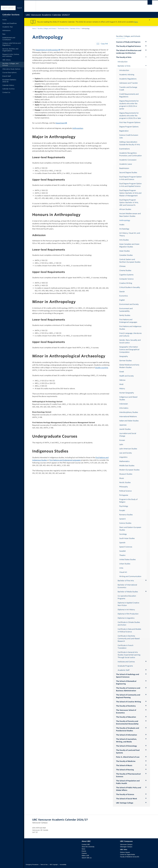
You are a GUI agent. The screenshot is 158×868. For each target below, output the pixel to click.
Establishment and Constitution (9, 39)
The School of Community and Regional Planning (128, 696)
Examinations (124, 149)
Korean (122, 440)
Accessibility (63, 865)
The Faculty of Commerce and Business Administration (128, 689)
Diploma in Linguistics (126, 618)
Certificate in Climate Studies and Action (129, 624)
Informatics (124, 408)
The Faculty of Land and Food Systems (128, 751)
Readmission (124, 168)
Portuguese (124, 495)
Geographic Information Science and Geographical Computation (129, 350)
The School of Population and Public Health (128, 782)
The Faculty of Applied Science (128, 46)
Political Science (125, 491)
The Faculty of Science (125, 794)
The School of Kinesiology (126, 746)
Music (122, 478)
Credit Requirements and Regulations (129, 95)
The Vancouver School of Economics (126, 711)
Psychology (124, 506)
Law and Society (126, 453)
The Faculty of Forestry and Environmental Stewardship (127, 723)
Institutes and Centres (126, 662)
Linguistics (123, 457)
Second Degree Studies (128, 173)
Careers (84, 853)
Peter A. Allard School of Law (128, 757)
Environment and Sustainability (126, 310)
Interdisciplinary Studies (129, 412)
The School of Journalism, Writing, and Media (126, 740)
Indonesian (124, 404)
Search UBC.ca (87, 858)
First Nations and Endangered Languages (65, 460)
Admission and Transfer (129, 83)
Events (84, 851)
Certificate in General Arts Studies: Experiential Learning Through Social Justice (129, 655)
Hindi (121, 384)
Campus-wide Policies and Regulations (12, 44)
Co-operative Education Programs (127, 597)
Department (60, 123)
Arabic (122, 225)
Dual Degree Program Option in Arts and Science (130, 178)
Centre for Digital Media (128, 855)
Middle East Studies (127, 466)
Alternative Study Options (11, 69)
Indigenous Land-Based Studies (128, 398)
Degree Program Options (129, 127)
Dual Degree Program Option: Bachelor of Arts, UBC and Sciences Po (129, 202)
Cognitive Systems (126, 275)
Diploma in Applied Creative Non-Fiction (128, 604)
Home (34, 29)
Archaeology (124, 229)
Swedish (123, 551)
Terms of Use (44, 865)
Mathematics (124, 461)
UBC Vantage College (125, 803)
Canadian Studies (126, 255)
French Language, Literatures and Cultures (130, 335)
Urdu (121, 568)
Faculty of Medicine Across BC (130, 857)
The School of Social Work (127, 799)
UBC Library (6, 60)
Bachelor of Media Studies (128, 592)
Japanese (123, 425)
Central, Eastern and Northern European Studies (130, 261)
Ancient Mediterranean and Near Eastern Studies (130, 215)
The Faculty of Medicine (126, 761)
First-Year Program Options (130, 122)
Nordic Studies (125, 482)
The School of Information (127, 735)
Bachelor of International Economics (127, 586)
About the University (88, 847)
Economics (124, 296)
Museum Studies (126, 474)
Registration (124, 131)
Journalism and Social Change (128, 435)
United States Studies (127, 560)
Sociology (123, 534)
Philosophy (124, 487)
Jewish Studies (125, 429)
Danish (122, 292)
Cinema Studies (125, 270)
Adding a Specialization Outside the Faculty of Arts (130, 143)
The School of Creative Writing (129, 702)
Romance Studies (126, 515)
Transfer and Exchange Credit (128, 89)
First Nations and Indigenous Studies (130, 328)
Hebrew (122, 380)
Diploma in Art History (126, 610)
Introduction (123, 62)
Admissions (6, 30)
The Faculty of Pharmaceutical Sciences (128, 775)
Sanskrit (122, 519)
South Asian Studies (127, 538)
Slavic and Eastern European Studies (130, 529)
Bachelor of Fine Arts (126, 581)
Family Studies (125, 315)
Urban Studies (125, 564)
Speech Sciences (126, 547)
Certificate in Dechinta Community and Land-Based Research (129, 639)
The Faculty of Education (126, 717)
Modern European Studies (129, 470)
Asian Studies (124, 251)
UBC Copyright (54, 865)
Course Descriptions (9, 73)
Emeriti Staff (7, 76)
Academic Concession (128, 160)
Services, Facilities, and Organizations (10, 50)
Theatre (122, 555)
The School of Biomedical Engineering (126, 683)
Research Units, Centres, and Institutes (11, 55)
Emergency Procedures (32, 865)
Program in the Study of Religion (128, 501)
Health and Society (127, 376)
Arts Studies (124, 240)
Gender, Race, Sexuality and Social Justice (130, 341)
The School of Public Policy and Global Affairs (129, 789)
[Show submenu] (146, 57)
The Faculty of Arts (63, 29)
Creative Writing (126, 283)
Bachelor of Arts (75, 29)
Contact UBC (86, 844)
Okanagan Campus (126, 847)
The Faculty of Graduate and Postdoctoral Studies (128, 729)
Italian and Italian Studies (129, 421)
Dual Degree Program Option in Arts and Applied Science (130, 185)
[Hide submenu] (146, 42)
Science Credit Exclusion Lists (129, 136)
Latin (121, 444)
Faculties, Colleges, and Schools (47, 29)
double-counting (102, 368)
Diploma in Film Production (128, 614)
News (83, 849)
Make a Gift (85, 856)
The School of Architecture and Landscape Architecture (129, 52)
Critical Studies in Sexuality (130, 287)
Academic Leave (126, 164)
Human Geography (127, 393)
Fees (4, 34)
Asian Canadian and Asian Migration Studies (129, 245)
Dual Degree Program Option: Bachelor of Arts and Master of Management (130, 193)
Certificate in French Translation (126, 647)
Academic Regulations (128, 79)
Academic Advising (127, 75)
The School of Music (124, 765)
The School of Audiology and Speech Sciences (128, 676)
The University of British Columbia (30, 6)
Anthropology (78, 128)
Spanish (122, 543)
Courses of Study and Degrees (128, 42)
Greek (122, 372)
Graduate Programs (125, 666)
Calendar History (8, 85)
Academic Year (8, 27)
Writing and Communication (130, 576)
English (122, 300)
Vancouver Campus (126, 844)
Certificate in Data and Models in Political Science (129, 630)
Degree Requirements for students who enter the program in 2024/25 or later (130, 116)
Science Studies (125, 523)
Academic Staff (124, 670)
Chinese (122, 266)
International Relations (128, 417)
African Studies (125, 209)
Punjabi (122, 510)
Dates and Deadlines (10, 23)
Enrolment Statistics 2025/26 (9, 81)
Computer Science (126, 279)
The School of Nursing (125, 770)
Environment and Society (129, 304)
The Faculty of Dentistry (126, 706)
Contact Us (6, 92)
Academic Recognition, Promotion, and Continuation (130, 154)
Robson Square (125, 852)
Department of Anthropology (47, 50)
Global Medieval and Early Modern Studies (129, 366)
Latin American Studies (128, 449)
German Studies (125, 361)
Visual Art (123, 572)
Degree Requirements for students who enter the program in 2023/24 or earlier (129, 105)
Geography (124, 356)
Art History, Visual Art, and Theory (130, 234)
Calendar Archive (8, 89)
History (122, 389)
